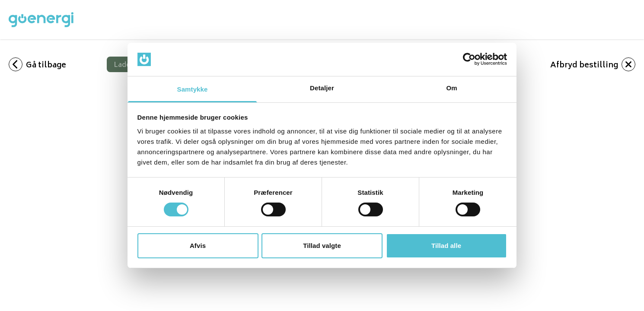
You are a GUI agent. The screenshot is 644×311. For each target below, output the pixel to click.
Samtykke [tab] (193, 89)
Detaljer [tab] (322, 88)
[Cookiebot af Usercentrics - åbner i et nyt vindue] (469, 59)
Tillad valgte (322, 246)
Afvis (198, 246)
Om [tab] (451, 88)
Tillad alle (446, 246)
